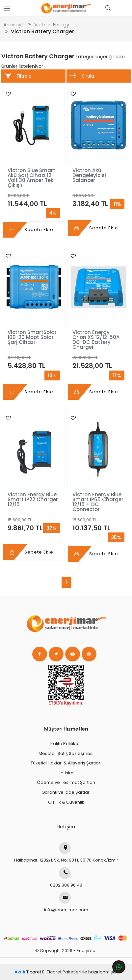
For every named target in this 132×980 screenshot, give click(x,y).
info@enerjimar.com (66, 902)
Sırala (82, 76)
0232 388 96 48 (66, 878)
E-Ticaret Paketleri (62, 972)
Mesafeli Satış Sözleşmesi (66, 753)
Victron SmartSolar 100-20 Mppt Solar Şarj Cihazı (32, 337)
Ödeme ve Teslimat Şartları (66, 782)
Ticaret (28, 972)
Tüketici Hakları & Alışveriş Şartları (66, 763)
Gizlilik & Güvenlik (66, 802)
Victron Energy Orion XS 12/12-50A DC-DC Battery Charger (96, 340)
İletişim (66, 773)
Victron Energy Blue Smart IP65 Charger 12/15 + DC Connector (98, 502)
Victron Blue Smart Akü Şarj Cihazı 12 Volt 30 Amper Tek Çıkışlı (31, 178)
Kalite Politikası (66, 744)
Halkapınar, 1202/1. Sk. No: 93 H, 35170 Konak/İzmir (66, 853)
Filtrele (18, 76)
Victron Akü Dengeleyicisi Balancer (89, 175)
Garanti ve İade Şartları (66, 792)
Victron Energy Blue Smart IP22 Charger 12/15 (33, 499)
